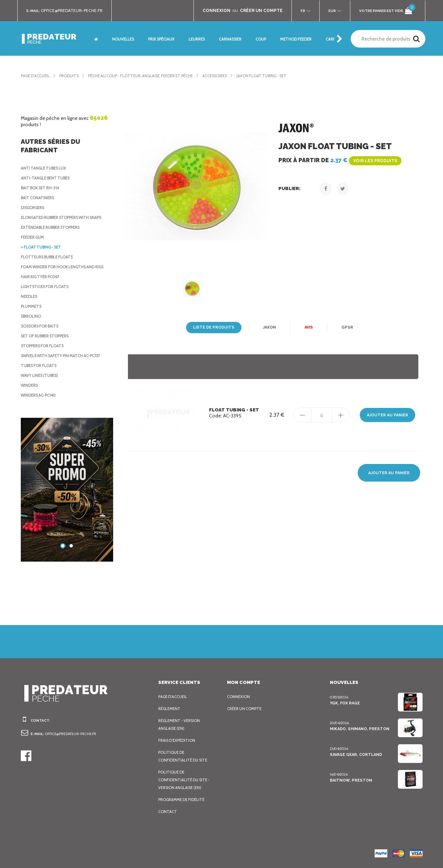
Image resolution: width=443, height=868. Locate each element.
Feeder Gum (34, 237)
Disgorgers (34, 208)
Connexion (239, 697)
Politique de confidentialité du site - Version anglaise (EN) (185, 780)
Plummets (32, 306)
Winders (30, 385)
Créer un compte (246, 709)
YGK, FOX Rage (345, 703)
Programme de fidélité (183, 800)
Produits (72, 76)
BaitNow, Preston (349, 780)
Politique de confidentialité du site (184, 756)
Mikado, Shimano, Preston (358, 729)
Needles (30, 297)
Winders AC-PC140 (40, 395)
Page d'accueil (37, 76)
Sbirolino (32, 316)
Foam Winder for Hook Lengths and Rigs (66, 267)
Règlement (170, 709)
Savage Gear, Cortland (356, 754)
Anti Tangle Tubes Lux (45, 168)
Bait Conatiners (39, 198)
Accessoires (231, 76)
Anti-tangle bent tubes (47, 178)
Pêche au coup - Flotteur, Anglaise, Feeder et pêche (150, 76)
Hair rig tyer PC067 (42, 277)
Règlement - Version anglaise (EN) (181, 725)
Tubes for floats (40, 366)
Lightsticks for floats (47, 287)
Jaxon (268, 328)
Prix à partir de (339, 160)
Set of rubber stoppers (48, 336)
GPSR (346, 328)
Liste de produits (214, 328)
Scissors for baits (42, 326)
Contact (167, 812)
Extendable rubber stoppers (54, 227)
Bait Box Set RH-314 (42, 188)
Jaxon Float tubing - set (282, 76)
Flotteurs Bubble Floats (49, 257)
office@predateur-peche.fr (75, 11)
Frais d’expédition (178, 740)
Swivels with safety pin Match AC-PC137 (64, 356)
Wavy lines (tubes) (41, 375)
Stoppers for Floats (44, 346)
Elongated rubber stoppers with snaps (65, 218)
